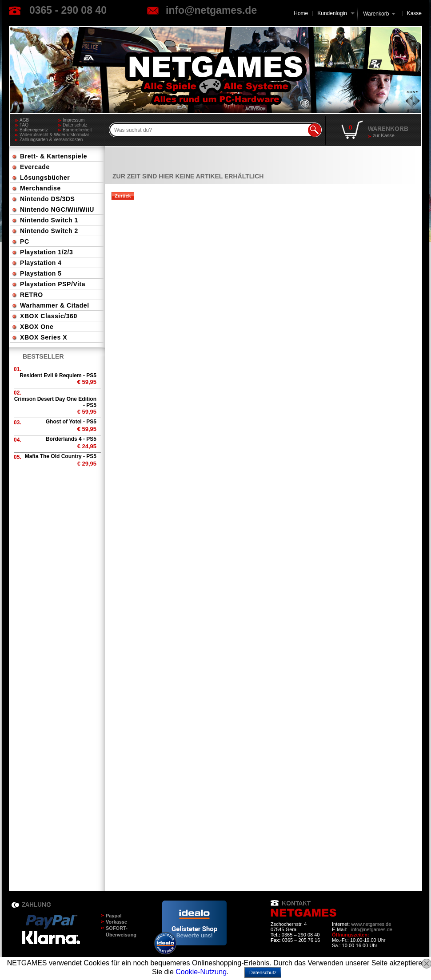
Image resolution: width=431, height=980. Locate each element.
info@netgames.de (211, 10)
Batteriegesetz (34, 130)
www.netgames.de (371, 924)
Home (301, 13)
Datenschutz (75, 125)
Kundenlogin (336, 13)
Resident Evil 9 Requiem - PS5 (58, 375)
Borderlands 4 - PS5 (71, 439)
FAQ (24, 125)
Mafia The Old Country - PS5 (61, 456)
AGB (24, 120)
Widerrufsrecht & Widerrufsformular (54, 135)
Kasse (414, 13)
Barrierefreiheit (77, 130)
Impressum (74, 120)
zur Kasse (384, 135)
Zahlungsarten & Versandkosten (51, 140)
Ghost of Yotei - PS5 (71, 422)
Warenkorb (376, 13)
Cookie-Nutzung (201, 972)
